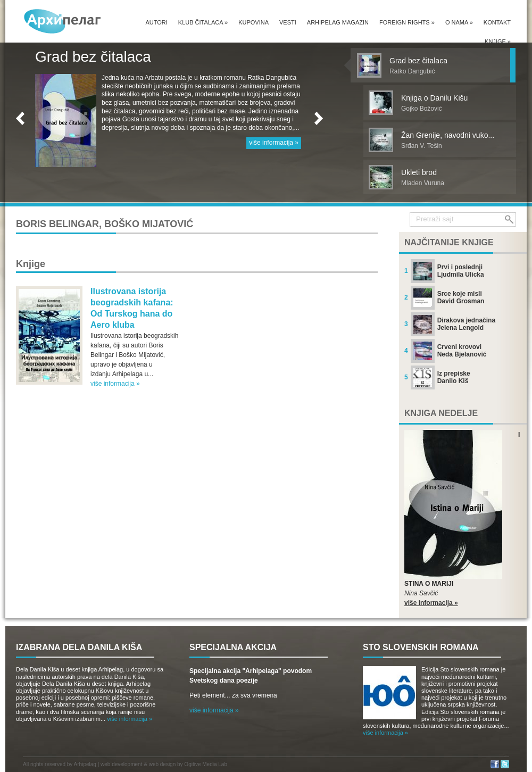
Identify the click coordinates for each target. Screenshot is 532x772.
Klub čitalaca (203, 22)
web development (121, 764)
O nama (459, 22)
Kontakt (497, 22)
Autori (156, 22)
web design (163, 764)
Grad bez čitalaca (93, 57)
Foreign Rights (407, 22)
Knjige (498, 41)
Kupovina (253, 22)
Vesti (288, 22)
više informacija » (274, 143)
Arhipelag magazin (338, 22)
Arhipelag (85, 764)
